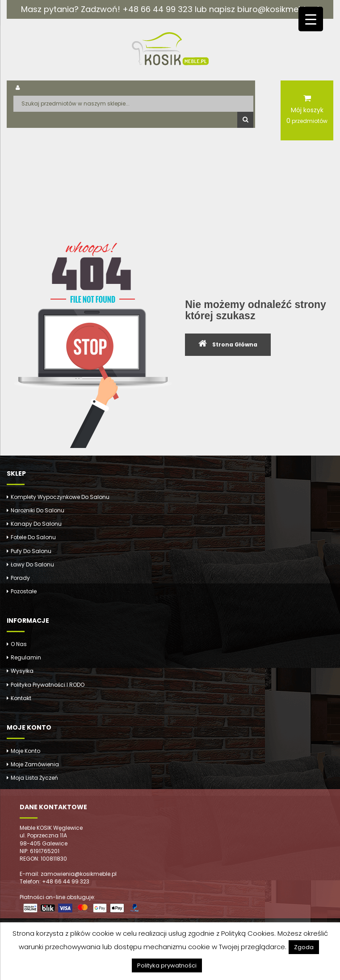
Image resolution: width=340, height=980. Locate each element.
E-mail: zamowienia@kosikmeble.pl (68, 874)
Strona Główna (235, 344)
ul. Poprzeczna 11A (43, 835)
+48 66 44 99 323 (157, 9)
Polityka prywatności (167, 965)
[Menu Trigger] (311, 19)
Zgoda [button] (304, 947)
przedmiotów (307, 121)
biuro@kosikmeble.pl (278, 9)
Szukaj (245, 120)
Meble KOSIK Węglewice (51, 828)
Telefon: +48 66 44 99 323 (55, 881)
